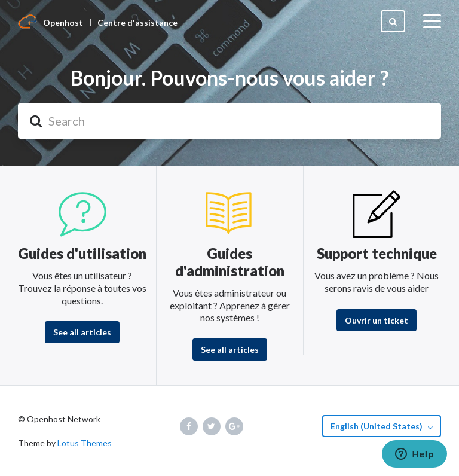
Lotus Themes (85, 443)
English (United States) (377, 426)
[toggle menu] (432, 22)
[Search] (229, 121)
